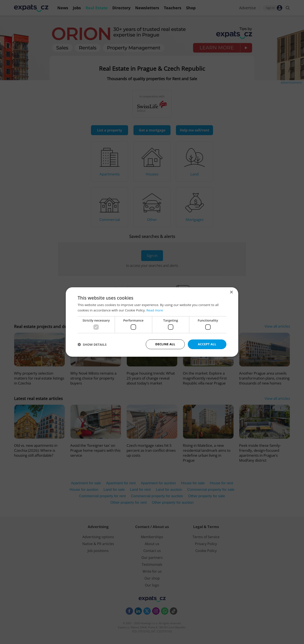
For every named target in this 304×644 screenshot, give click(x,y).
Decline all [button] (165, 344)
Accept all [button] (207, 344)
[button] (92, 344)
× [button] (231, 292)
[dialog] (152, 322)
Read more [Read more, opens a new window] (155, 310)
